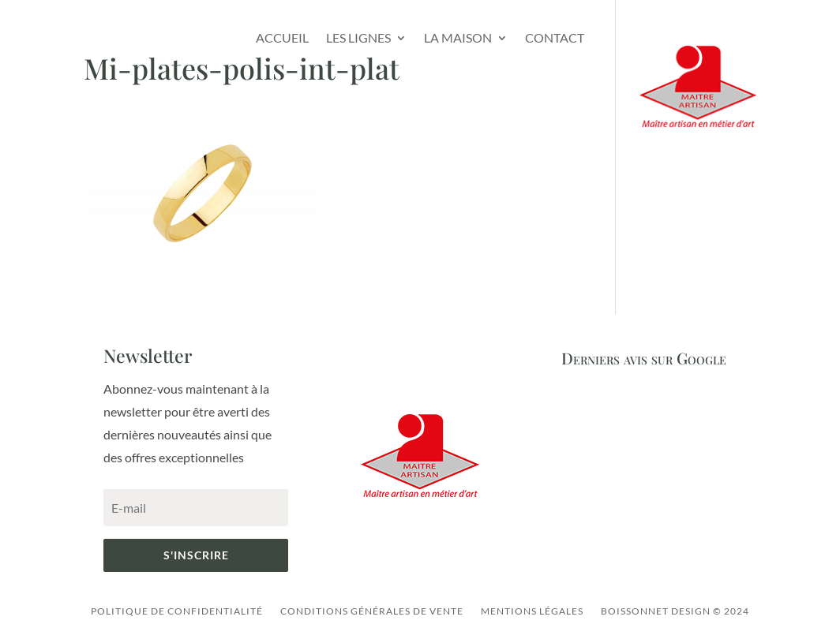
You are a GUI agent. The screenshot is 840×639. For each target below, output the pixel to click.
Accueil (282, 37)
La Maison (458, 37)
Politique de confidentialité (177, 611)
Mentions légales (532, 611)
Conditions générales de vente (372, 611)
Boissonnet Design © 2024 (675, 611)
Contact (555, 37)
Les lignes (358, 37)
